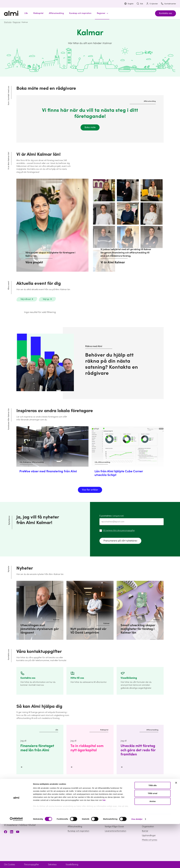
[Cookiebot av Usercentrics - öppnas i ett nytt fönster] (16, 863)
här (104, 844)
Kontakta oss (166, 13)
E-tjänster (152, 4)
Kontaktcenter (168, 4)
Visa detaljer (137, 863)
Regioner (17, 22)
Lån (69, 818)
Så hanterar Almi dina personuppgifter (119, 530)
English (129, 4)
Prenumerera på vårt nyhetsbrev (120, 541)
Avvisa (153, 845)
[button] (102, 13)
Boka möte (90, 127)
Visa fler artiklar (90, 490)
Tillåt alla (153, 829)
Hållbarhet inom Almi (151, 822)
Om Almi (146, 818)
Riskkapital (72, 822)
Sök (140, 4)
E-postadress (112, 516)
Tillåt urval (153, 837)
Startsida (8, 22)
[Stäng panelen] (176, 827)
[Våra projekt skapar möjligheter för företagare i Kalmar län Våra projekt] (52, 225)
